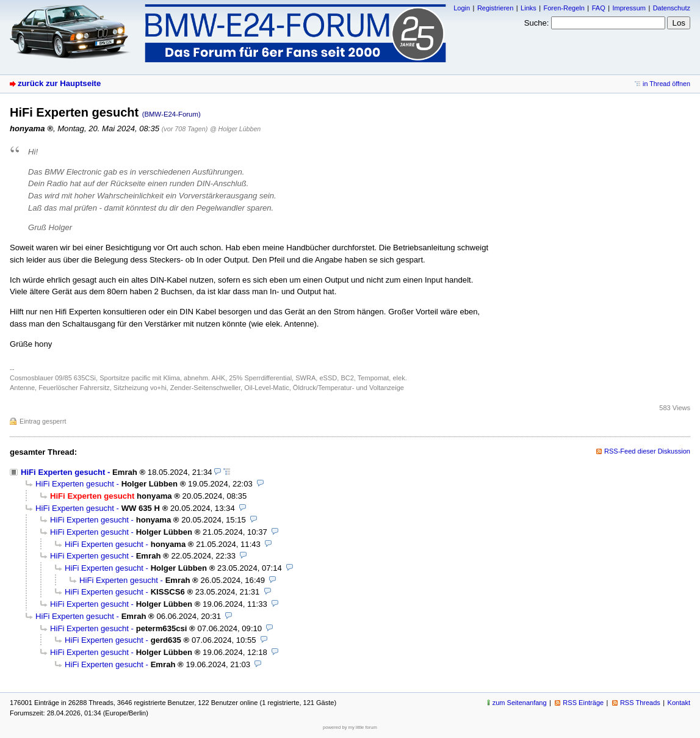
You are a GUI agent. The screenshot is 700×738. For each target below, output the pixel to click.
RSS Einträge (583, 703)
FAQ (599, 8)
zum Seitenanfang (520, 703)
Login (462, 8)
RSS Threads (640, 703)
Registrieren (495, 8)
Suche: (537, 23)
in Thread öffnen (666, 84)
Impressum (629, 8)
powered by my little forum (350, 727)
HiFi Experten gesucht (63, 472)
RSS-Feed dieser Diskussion (647, 451)
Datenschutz (672, 8)
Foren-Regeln (564, 8)
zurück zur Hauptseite (59, 83)
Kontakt (679, 703)
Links (529, 8)
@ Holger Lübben (235, 129)
